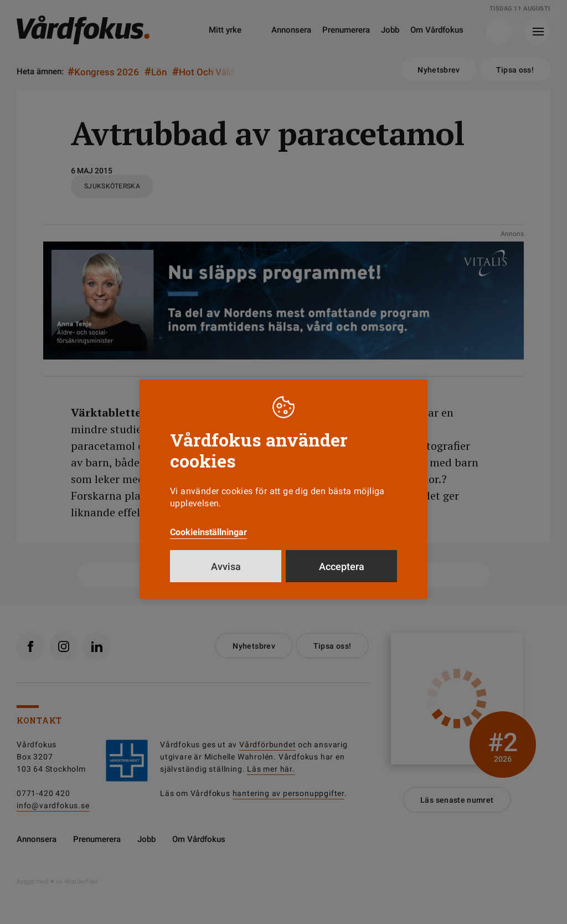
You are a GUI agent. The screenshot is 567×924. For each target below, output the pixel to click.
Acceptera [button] (342, 566)
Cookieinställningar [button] (208, 532)
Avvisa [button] (226, 566)
